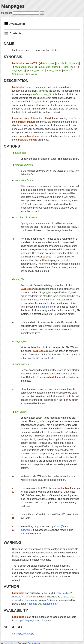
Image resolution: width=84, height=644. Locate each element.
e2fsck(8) (35, 358)
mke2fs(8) (49, 358)
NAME (9, 44)
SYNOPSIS (13, 57)
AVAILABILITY (16, 610)
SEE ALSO (13, 627)
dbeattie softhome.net (43, 604)
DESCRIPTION (16, 81)
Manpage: (7, 13)
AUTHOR (11, 586)
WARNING (12, 542)
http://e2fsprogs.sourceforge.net (35, 621)
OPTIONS (12, 146)
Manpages (13, 6)
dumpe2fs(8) (45, 307)
